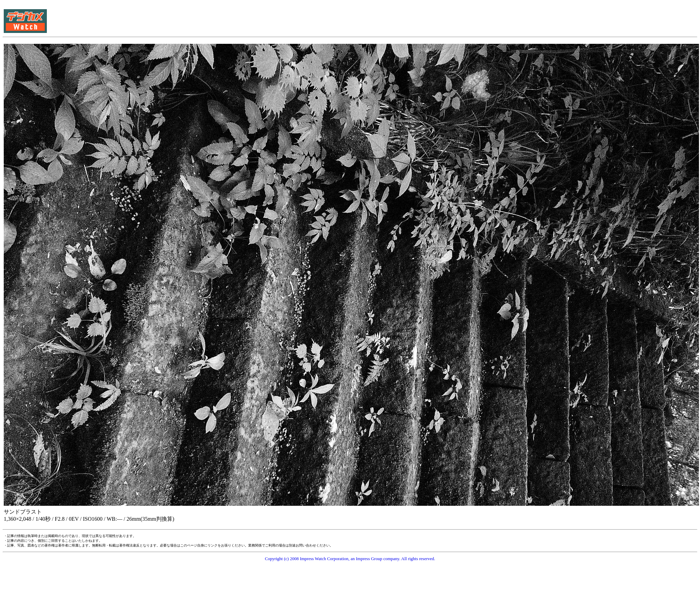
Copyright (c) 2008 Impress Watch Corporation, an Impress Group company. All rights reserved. (350, 559)
